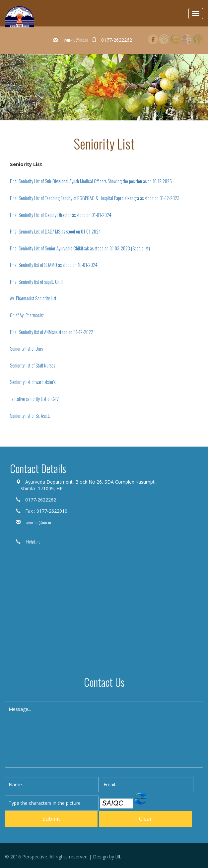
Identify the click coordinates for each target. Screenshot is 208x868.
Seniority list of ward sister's (33, 382)
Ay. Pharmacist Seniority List (33, 298)
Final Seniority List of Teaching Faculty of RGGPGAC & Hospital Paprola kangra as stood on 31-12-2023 (95, 198)
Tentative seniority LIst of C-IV (34, 399)
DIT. (118, 856)
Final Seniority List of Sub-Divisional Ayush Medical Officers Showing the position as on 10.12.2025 (91, 181)
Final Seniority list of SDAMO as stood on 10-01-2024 (54, 265)
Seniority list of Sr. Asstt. (30, 416)
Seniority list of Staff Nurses (33, 365)
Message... (104, 735)
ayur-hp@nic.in (75, 40)
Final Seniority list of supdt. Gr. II (36, 282)
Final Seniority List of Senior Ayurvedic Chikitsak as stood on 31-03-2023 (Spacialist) (80, 248)
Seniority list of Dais (26, 348)
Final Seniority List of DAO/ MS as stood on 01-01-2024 (55, 231)
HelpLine (33, 541)
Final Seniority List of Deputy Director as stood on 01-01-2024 (61, 215)
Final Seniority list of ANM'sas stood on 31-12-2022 (52, 332)
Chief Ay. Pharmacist (27, 315)
